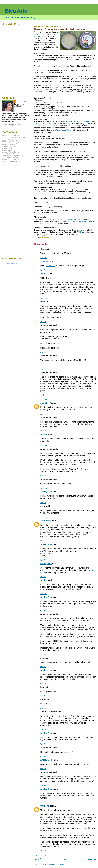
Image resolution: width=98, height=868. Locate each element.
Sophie (44, 580)
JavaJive (45, 261)
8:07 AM (43, 270)
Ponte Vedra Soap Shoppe (78, 121)
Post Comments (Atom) (55, 864)
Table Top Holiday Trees (11, 161)
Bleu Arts (16, 11)
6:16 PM (43, 610)
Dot (42, 302)
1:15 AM (43, 655)
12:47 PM (44, 541)
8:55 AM (43, 708)
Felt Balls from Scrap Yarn (12, 143)
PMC (79, 232)
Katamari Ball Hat (8, 145)
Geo (42, 249)
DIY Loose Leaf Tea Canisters (13, 139)
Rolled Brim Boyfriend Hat (11, 159)
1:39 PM (43, 414)
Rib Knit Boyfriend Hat (10, 158)
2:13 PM (43, 696)
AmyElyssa (46, 521)
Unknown (45, 806)
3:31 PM (43, 560)
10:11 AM (44, 594)
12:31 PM (44, 399)
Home (65, 859)
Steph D (44, 273)
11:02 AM (44, 258)
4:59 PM (43, 369)
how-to (41, 238)
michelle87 (45, 403)
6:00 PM (43, 769)
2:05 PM (43, 730)
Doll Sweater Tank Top (10, 141)
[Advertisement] (10, 209)
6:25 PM (43, 684)
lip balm (47, 238)
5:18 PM (43, 802)
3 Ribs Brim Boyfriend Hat (11, 135)
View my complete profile (12, 125)
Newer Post (39, 859)
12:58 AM (44, 431)
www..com (13, 263)
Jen (42, 658)
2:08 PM (43, 476)
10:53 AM (44, 488)
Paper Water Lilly (8, 154)
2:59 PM (43, 322)
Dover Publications (75, 219)
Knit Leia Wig (7, 148)
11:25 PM (44, 517)
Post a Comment (40, 855)
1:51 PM (43, 785)
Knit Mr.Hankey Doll (9, 150)
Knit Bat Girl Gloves (9, 146)
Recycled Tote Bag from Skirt (13, 156)
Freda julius (46, 564)
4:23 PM (43, 503)
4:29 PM (43, 756)
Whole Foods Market (64, 130)
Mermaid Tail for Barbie (10, 152)
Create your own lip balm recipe (14, 137)
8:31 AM (43, 667)
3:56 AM (43, 577)
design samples (84, 221)
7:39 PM (43, 744)
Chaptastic (50, 266)
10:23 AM (44, 851)
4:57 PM (43, 352)
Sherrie (44, 434)
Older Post (92, 859)
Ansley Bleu (46, 492)
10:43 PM (44, 298)
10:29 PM (44, 445)
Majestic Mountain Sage (46, 123)
